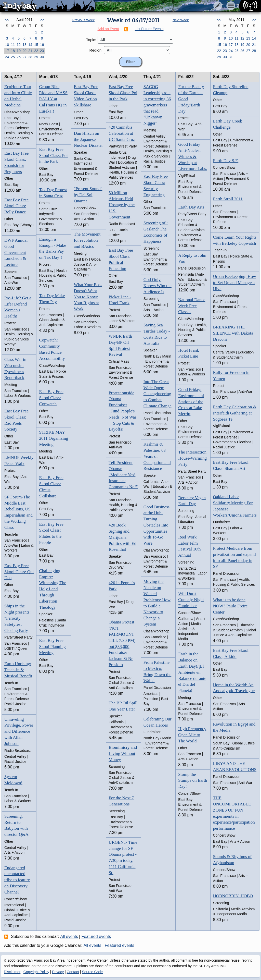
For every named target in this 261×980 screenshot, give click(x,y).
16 (42, 45)
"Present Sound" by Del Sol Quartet (88, 195)
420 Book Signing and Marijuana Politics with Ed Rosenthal (122, 537)
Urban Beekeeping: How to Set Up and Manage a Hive (235, 283)
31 (231, 57)
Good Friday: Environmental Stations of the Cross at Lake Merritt (191, 402)
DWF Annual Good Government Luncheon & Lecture (16, 252)
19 (19, 51)
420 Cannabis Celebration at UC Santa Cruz (122, 133)
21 (30, 51)
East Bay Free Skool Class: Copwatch (51, 398)
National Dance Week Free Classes (192, 306)
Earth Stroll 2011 (228, 199)
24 (7, 57)
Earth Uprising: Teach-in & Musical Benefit (18, 670)
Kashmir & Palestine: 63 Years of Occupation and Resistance (157, 456)
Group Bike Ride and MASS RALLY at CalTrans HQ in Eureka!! (53, 99)
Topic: (91, 40)
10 (7, 45)
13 (24, 45)
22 (36, 51)
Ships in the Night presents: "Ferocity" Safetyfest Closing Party (17, 618)
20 (24, 51)
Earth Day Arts (191, 207)
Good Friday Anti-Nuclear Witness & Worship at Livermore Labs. (193, 156)
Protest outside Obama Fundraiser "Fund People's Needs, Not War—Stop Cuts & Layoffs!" (122, 411)
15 (36, 45)
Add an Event (108, 29)
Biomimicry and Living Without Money (123, 754)
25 (13, 57)
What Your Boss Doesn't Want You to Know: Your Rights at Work (88, 297)
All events (69, 936)
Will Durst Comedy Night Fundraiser (191, 600)
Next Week (181, 20)
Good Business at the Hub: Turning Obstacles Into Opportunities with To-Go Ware (156, 525)
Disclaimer (12, 972)
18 (13, 51)
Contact (73, 972)
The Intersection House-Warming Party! (192, 458)
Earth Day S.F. (226, 161)
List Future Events (149, 29)
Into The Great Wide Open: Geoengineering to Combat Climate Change (158, 394)
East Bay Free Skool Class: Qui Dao (19, 572)
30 (42, 57)
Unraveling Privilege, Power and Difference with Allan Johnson (19, 731)
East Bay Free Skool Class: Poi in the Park (53, 156)
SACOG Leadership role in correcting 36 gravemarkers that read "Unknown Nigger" (157, 105)
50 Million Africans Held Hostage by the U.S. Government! (122, 205)
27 (24, 57)
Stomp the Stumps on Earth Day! (193, 781)
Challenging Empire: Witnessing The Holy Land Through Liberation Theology (53, 589)
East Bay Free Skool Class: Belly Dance (16, 206)
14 (30, 45)
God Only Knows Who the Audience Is (158, 286)
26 (19, 57)
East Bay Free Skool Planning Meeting (52, 647)
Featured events (96, 936)
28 (30, 57)
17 (7, 51)
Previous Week (83, 20)
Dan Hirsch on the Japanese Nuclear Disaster (88, 139)
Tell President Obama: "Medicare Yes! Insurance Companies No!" (123, 475)
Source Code (92, 972)
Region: (96, 50)
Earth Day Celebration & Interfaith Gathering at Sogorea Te (235, 413)
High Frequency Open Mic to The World (192, 735)
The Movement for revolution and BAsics (87, 240)
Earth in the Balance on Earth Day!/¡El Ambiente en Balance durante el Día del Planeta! (192, 672)
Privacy (58, 972)
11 (13, 45)
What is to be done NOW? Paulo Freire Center (230, 606)
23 (42, 51)
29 (36, 57)
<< (7, 20)
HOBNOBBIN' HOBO (233, 896)
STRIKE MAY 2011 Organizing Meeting (54, 438)
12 (19, 45)
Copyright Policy (36, 972)
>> (42, 20)
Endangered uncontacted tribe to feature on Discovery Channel (17, 880)
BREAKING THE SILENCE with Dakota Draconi (233, 333)
